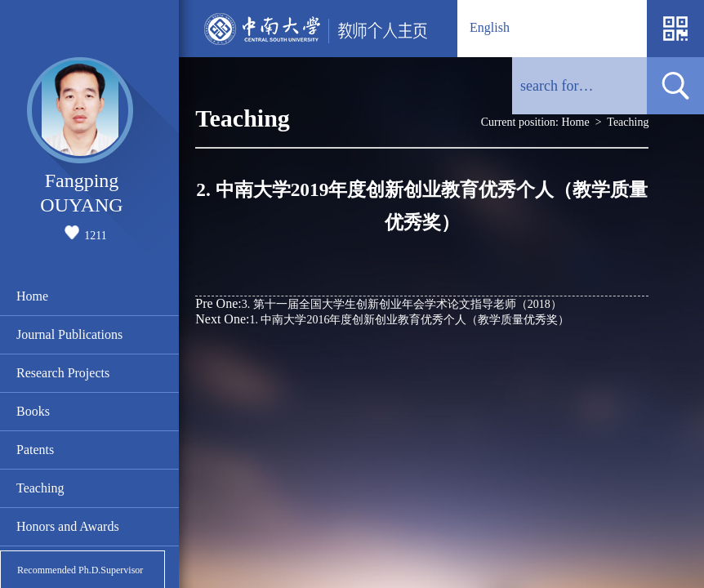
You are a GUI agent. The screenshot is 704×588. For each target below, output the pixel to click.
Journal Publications (69, 334)
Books (33, 411)
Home (32, 296)
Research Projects (63, 373)
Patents (35, 450)
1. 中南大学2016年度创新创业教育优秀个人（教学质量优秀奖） (382, 319)
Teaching (40, 488)
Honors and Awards (68, 526)
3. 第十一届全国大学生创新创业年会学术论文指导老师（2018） (378, 303)
